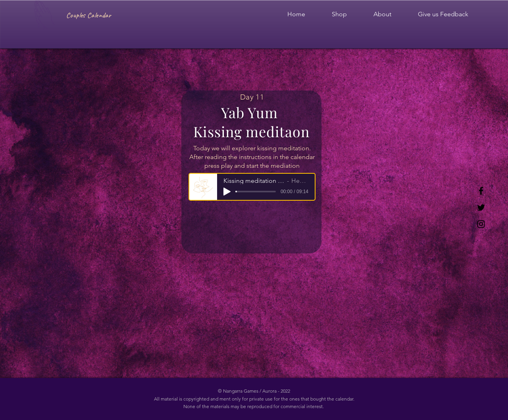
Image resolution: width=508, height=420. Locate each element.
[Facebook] (481, 191)
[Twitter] (481, 207)
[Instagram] (481, 224)
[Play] (227, 192)
